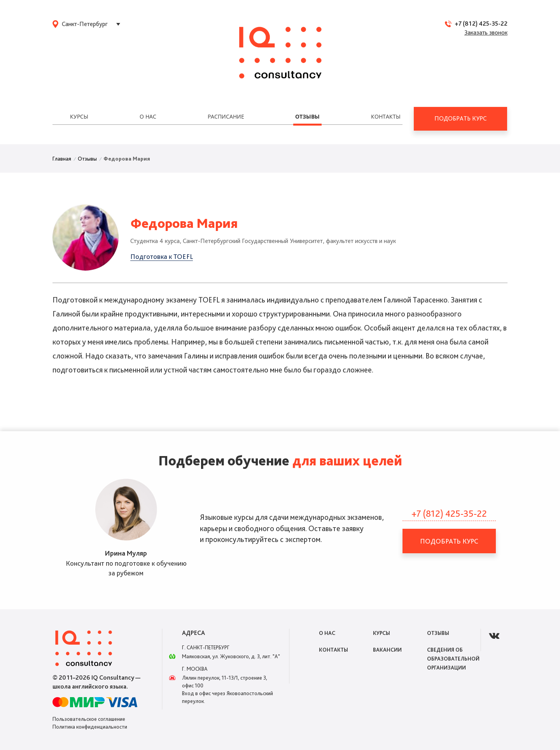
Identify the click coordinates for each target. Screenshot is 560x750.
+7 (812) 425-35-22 (481, 24)
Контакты (386, 116)
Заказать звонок (486, 32)
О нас (148, 116)
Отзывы (307, 116)
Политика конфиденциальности (90, 727)
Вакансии (387, 650)
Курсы (79, 116)
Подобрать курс (460, 118)
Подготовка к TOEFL (162, 256)
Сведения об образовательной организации (453, 659)
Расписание (226, 116)
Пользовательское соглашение (89, 719)
